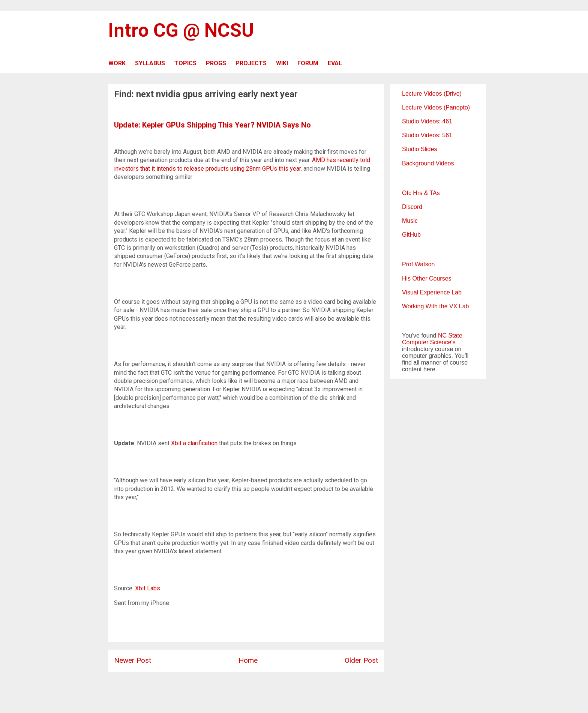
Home (248, 660)
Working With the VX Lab (435, 306)
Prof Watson (418, 264)
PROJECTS (251, 63)
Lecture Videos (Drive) (432, 94)
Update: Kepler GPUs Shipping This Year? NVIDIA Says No (212, 125)
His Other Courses (427, 278)
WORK (117, 63)
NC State (450, 335)
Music (410, 221)
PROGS (216, 63)
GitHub (411, 235)
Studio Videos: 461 (427, 121)
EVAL (335, 63)
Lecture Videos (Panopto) (436, 107)
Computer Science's (429, 342)
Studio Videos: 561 (427, 135)
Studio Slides (419, 149)
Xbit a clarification (194, 443)
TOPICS (185, 63)
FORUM (308, 63)
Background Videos (428, 163)
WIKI (282, 63)
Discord (412, 207)
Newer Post (133, 660)
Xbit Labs (148, 588)
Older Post (361, 660)
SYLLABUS (150, 63)
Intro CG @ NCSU (181, 30)
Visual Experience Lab (432, 292)
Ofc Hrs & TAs (421, 193)
